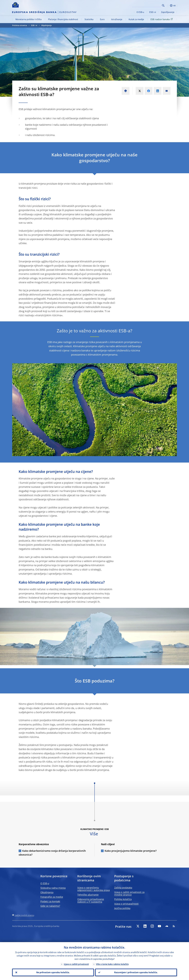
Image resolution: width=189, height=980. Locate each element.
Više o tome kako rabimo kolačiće (112, 964)
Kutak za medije (136, 19)
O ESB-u (140, 12)
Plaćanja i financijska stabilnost (63, 19)
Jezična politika (122, 908)
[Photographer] (175, 78)
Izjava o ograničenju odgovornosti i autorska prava (94, 889)
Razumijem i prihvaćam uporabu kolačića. (136, 972)
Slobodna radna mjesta (53, 888)
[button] (168, 6)
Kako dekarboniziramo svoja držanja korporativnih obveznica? (52, 853)
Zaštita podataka (123, 888)
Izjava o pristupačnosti (126, 904)
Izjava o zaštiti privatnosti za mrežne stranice (129, 893)
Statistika (89, 19)
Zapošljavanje (168, 12)
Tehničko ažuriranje (88, 895)
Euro (102, 19)
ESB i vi (153, 12)
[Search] (148, 5)
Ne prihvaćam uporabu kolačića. (53, 972)
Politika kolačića (123, 899)
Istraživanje (117, 19)
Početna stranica (20, 25)
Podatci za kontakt (50, 901)
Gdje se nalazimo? (50, 906)
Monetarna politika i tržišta (28, 19)
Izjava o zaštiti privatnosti (76, 964)
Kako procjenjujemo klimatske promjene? (131, 851)
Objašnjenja (46, 25)
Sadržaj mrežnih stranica (24, 915)
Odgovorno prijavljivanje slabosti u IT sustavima (91, 900)
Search (163, 5)
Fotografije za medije (52, 897)
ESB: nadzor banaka (162, 19)
